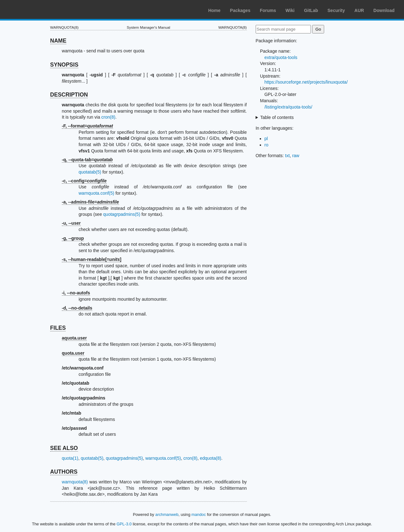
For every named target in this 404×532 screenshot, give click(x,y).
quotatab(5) (90, 172)
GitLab (311, 10)
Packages (240, 10)
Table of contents (277, 117)
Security (336, 10)
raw (296, 156)
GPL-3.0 (124, 524)
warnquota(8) (75, 482)
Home (214, 10)
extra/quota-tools (281, 57)
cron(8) (108, 117)
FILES (58, 328)
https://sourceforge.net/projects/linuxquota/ (306, 82)
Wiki (290, 10)
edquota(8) (211, 458)
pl (266, 139)
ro (266, 145)
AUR (359, 10)
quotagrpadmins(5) (122, 214)
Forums (268, 10)
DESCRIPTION (69, 95)
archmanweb (167, 514)
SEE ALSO (64, 448)
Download (384, 10)
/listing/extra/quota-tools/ (288, 107)
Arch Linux (35, 9)
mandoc (199, 514)
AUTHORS (64, 472)
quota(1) (70, 458)
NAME (58, 41)
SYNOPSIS (64, 65)
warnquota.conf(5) (96, 193)
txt (287, 156)
